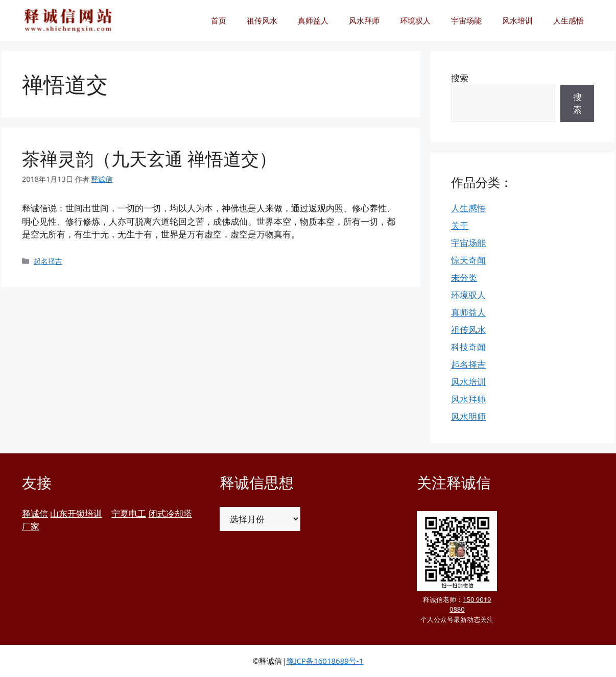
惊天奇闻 (468, 260)
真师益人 (313, 20)
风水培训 (517, 20)
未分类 (464, 277)
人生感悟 (568, 20)
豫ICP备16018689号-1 (325, 661)
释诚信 (35, 513)
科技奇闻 (468, 347)
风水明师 (468, 416)
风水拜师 (364, 20)
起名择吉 (48, 261)
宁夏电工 (129, 513)
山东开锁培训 (76, 513)
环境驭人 (415, 20)
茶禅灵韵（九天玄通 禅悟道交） (149, 159)
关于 (460, 225)
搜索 (460, 78)
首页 (219, 20)
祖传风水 (262, 20)
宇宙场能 (466, 20)
